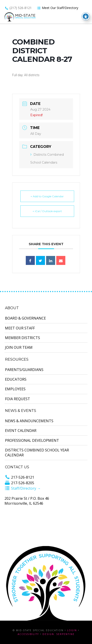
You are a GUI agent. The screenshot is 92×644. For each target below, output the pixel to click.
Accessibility (28, 634)
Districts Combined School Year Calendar (37, 453)
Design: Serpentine (59, 634)
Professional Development (32, 440)
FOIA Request (18, 399)
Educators (16, 379)
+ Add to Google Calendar (47, 196)
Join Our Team (19, 347)
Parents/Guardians (24, 370)
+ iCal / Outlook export (47, 211)
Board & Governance (25, 318)
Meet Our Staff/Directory (58, 8)
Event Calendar (21, 431)
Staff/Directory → (23, 488)
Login (72, 630)
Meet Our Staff (20, 328)
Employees (15, 389)
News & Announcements (29, 421)
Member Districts (22, 338)
